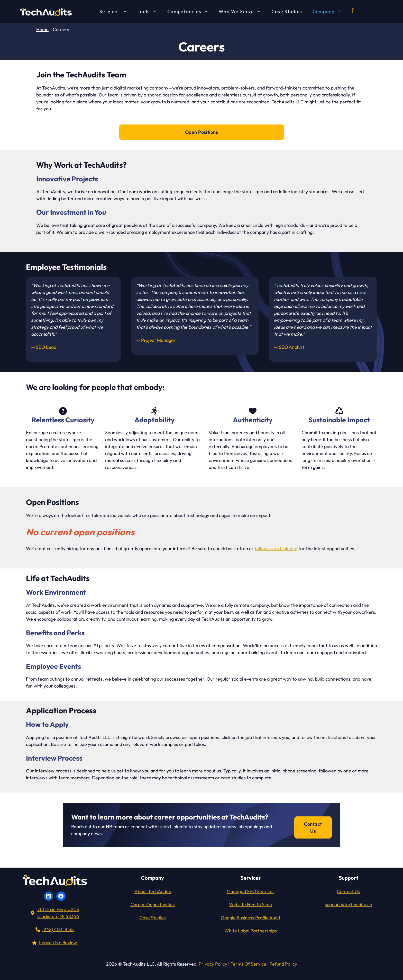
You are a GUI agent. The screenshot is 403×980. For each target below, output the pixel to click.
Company (330, 12)
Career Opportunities (153, 905)
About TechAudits (153, 891)
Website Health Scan (250, 905)
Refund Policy (283, 964)
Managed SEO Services (251, 891)
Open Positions (202, 132)
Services (116, 12)
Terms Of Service (248, 964)
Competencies (190, 12)
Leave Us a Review (58, 943)
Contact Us (313, 827)
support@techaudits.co (349, 905)
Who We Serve (242, 12)
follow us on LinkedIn (276, 549)
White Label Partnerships (251, 931)
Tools (150, 12)
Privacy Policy (213, 964)
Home (42, 29)
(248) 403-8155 (58, 929)
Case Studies (287, 11)
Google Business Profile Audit (251, 918)
